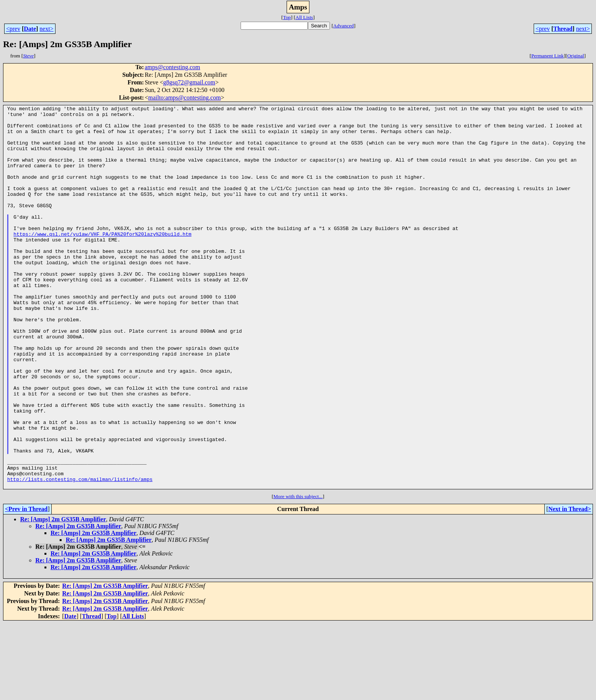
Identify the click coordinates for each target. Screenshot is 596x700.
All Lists (304, 17)
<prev (13, 29)
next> (47, 29)
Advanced (344, 26)
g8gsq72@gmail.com (189, 82)
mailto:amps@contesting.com (185, 98)
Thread (563, 29)
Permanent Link (548, 56)
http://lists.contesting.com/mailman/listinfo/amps (80, 554)
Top (287, 17)
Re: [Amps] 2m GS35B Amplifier (63, 596)
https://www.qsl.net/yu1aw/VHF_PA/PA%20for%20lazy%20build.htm (103, 260)
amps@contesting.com (173, 67)
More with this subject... (298, 573)
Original (575, 56)
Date (30, 29)
